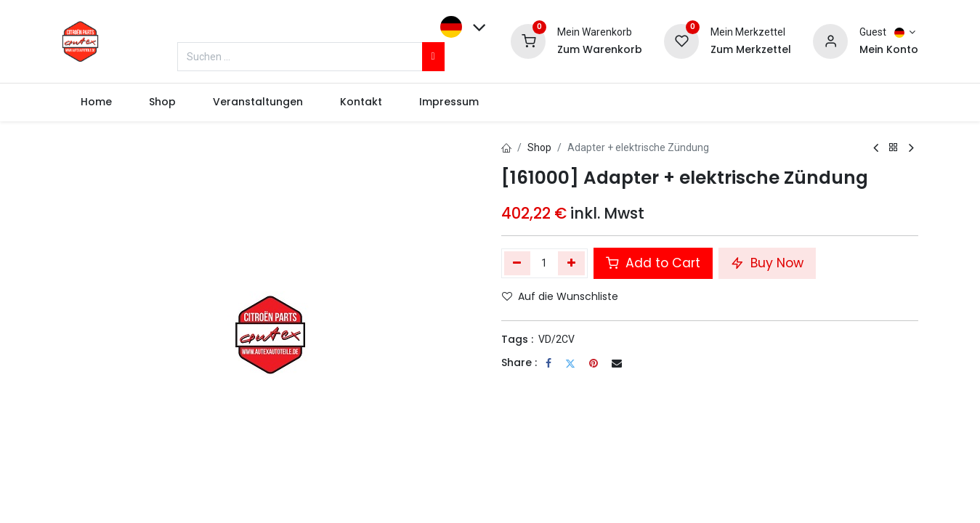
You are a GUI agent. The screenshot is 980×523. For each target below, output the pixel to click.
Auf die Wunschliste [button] (560, 296)
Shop (539, 147)
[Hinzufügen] (571, 263)
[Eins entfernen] (518, 263)
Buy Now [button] (767, 263)
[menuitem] (96, 102)
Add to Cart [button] (653, 263)
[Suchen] (433, 57)
